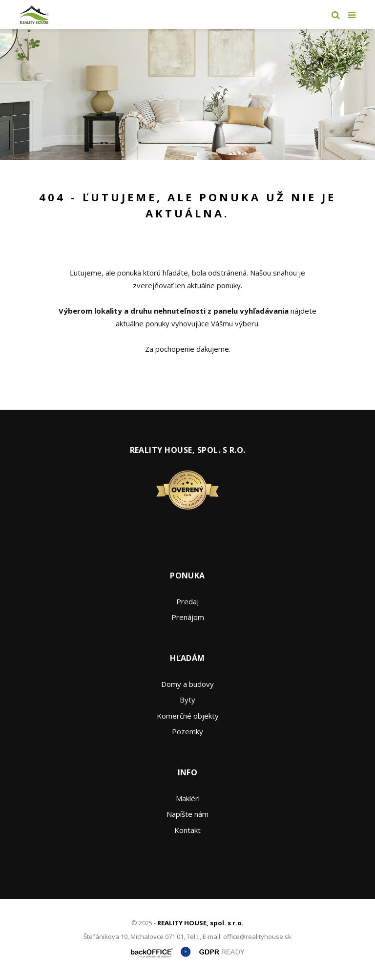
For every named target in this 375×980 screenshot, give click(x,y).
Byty (187, 700)
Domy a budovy (187, 684)
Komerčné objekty (188, 716)
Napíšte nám (187, 814)
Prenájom (188, 617)
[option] (187, 95)
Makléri (188, 798)
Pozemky (187, 731)
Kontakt (187, 830)
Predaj (187, 601)
